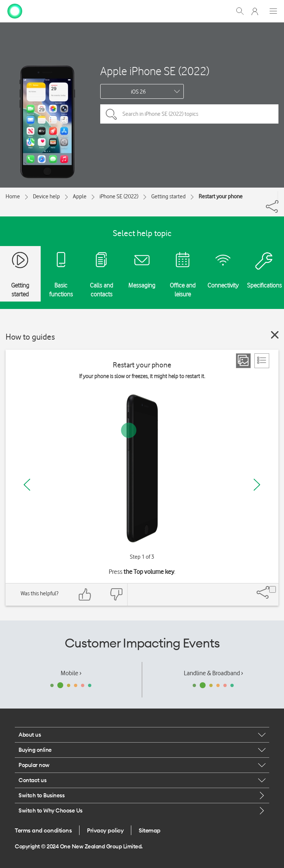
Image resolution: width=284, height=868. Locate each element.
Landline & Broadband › (213, 673)
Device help (46, 196)
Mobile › (71, 673)
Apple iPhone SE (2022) (155, 71)
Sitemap (150, 830)
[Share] (278, 196)
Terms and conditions (43, 830)
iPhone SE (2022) (119, 196)
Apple (80, 196)
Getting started (168, 196)
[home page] (15, 10)
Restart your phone (221, 196)
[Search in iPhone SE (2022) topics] (189, 114)
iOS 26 (138, 92)
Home (13, 196)
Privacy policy (105, 830)
